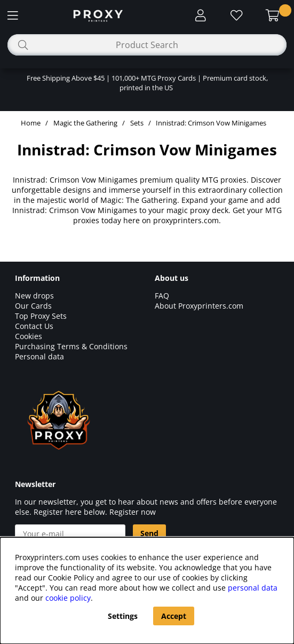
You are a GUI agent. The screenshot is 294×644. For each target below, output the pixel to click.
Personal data (39, 356)
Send (149, 533)
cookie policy (68, 598)
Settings (123, 616)
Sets (137, 123)
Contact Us (34, 326)
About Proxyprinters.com (199, 306)
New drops (34, 296)
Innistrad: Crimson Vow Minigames (211, 123)
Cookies (29, 336)
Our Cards (33, 306)
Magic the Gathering (85, 123)
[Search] (147, 45)
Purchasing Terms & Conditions (71, 346)
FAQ (162, 296)
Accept (174, 616)
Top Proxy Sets (41, 316)
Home (31, 123)
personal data (253, 588)
